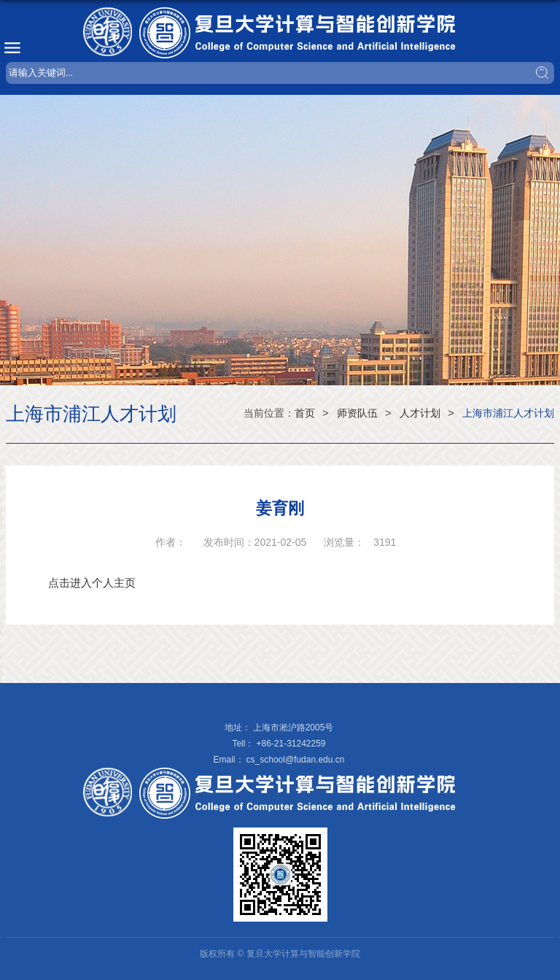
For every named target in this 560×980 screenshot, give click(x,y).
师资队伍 (357, 413)
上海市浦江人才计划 (508, 413)
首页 (305, 413)
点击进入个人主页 (92, 583)
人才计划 (420, 413)
